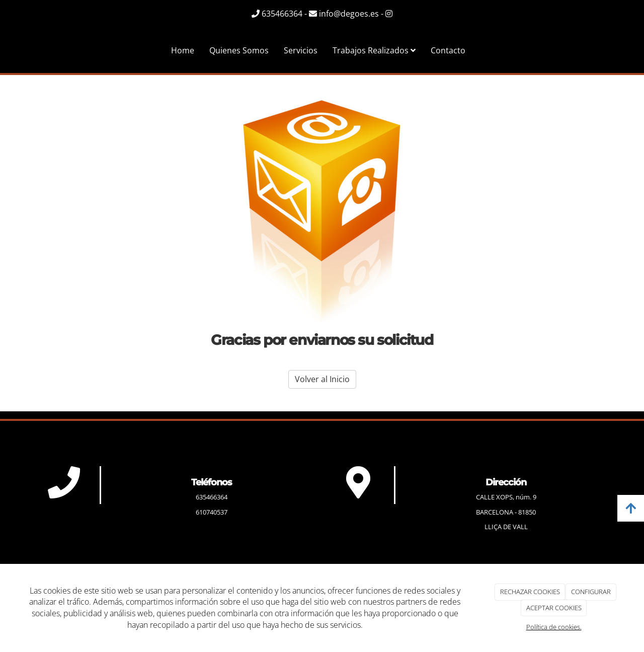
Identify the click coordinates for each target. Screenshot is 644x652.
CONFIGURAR (591, 592)
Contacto (448, 50)
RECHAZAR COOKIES (530, 592)
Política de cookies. (554, 627)
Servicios (301, 50)
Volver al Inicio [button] (322, 379)
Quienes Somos (239, 50)
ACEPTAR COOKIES (554, 608)
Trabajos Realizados (374, 50)
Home (183, 50)
